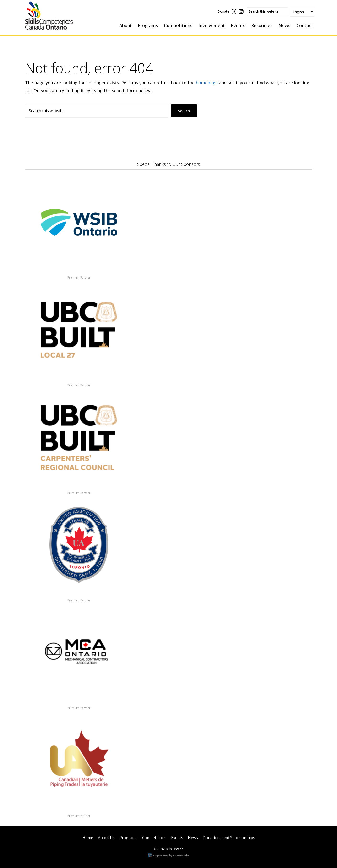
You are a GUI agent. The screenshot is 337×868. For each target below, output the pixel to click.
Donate (223, 11)
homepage (207, 83)
